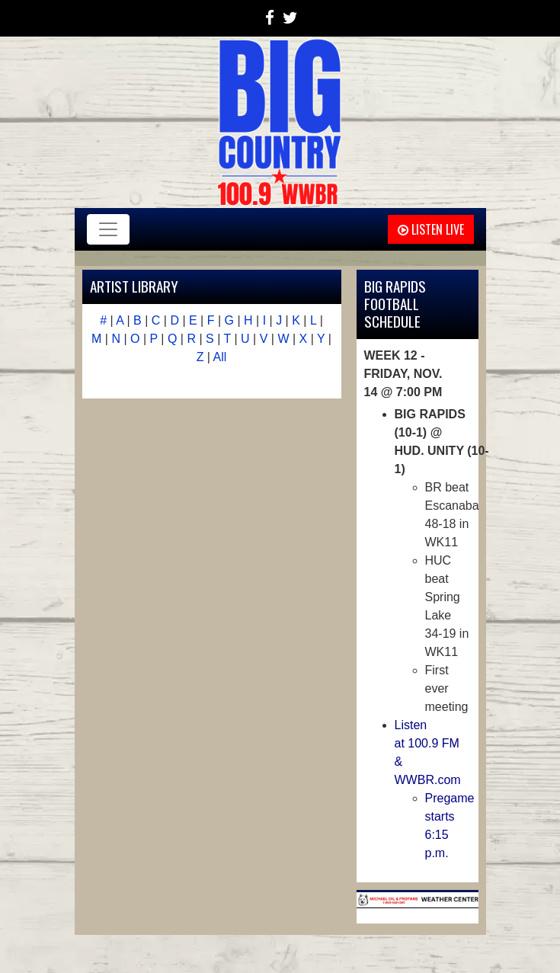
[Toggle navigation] (108, 229)
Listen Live (431, 229)
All (220, 357)
